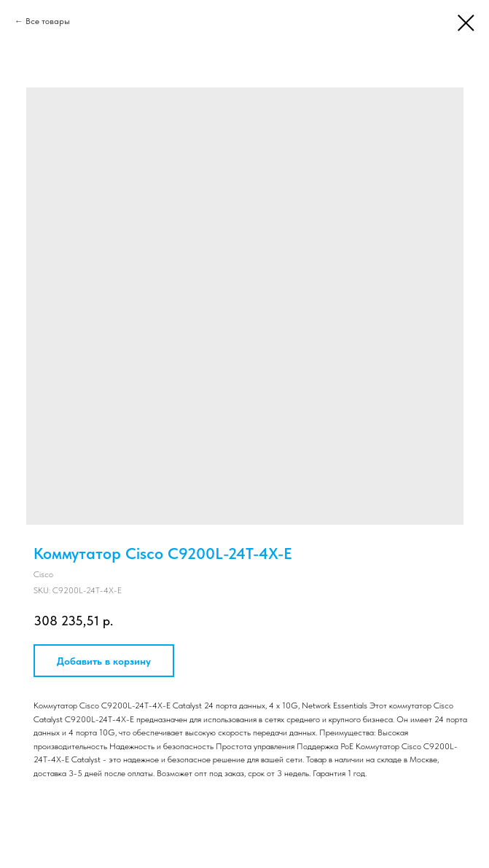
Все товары (48, 21)
